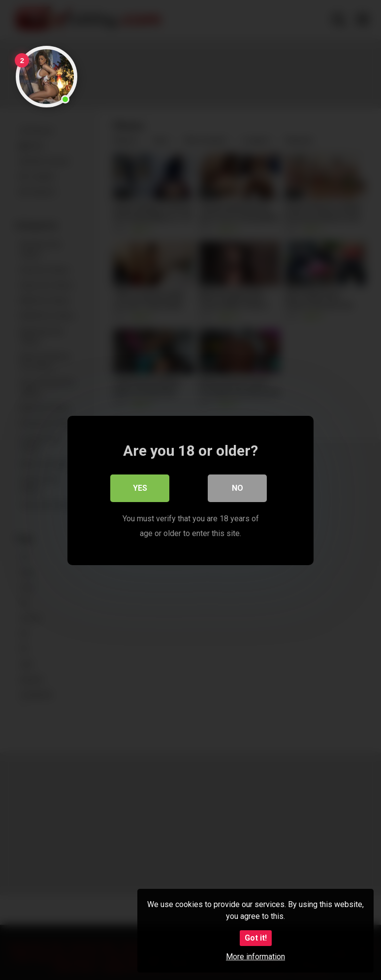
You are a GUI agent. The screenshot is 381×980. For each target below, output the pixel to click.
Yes (140, 488)
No (238, 488)
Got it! (256, 938)
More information (255, 957)
